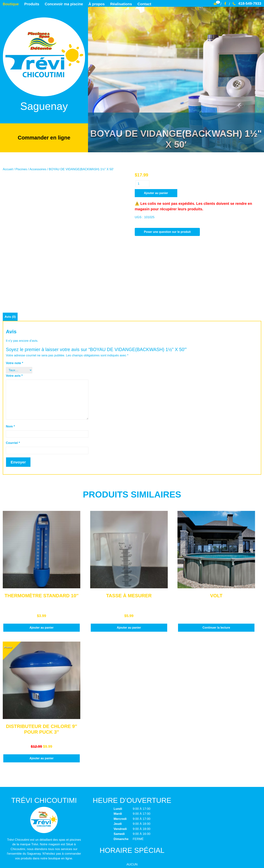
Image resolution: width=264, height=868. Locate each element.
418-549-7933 (247, 3)
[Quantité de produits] (143, 184)
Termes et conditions (132, 834)
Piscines (21, 169)
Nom (10, 368)
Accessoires (38, 169)
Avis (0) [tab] (10, 258)
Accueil (8, 169)
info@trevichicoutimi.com (43, 820)
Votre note (14, 305)
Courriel (13, 385)
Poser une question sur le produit (167, 232)
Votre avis (14, 317)
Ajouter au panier (156, 193)
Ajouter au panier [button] (42, 569)
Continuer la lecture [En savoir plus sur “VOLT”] (216, 569)
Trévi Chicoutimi (111, 858)
